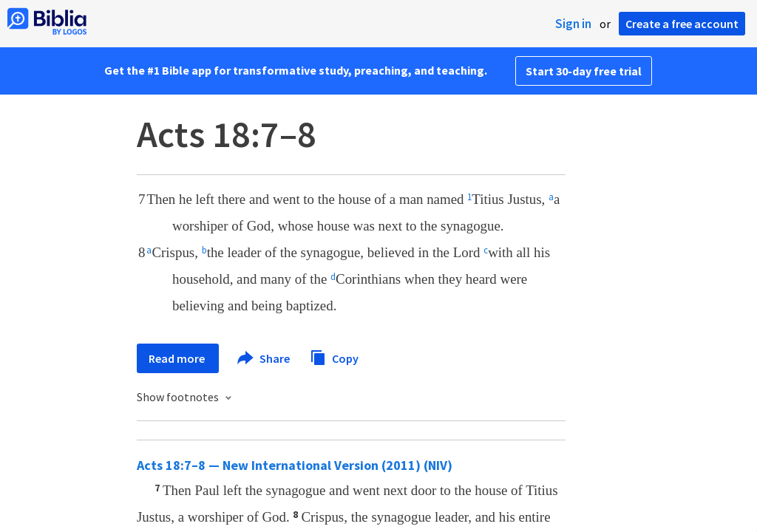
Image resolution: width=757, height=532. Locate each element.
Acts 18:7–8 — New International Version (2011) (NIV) (295, 465)
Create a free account (682, 24)
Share (264, 358)
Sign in (573, 24)
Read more (178, 358)
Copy (334, 357)
